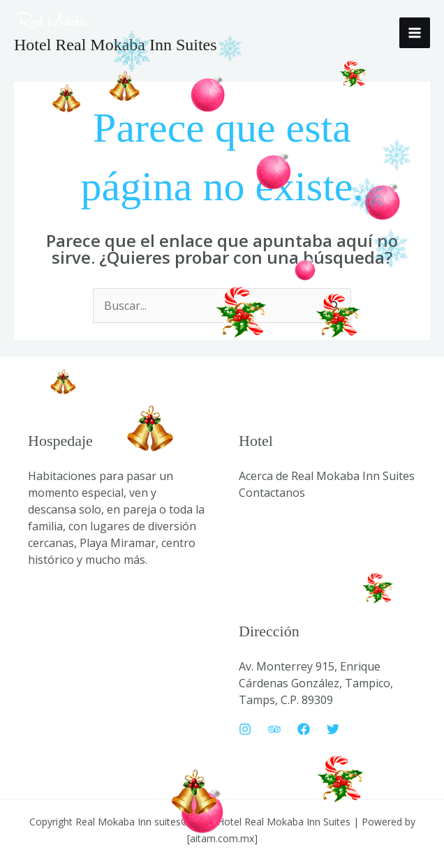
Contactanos (272, 493)
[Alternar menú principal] (415, 33)
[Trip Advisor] (274, 729)
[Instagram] (245, 729)
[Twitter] (333, 729)
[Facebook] (304, 729)
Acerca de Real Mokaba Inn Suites (327, 476)
